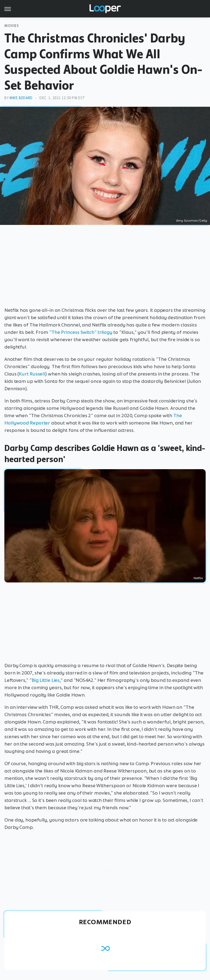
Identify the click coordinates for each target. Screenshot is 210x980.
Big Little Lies (46, 680)
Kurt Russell (32, 374)
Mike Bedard (21, 98)
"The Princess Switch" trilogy (81, 332)
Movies (12, 26)
